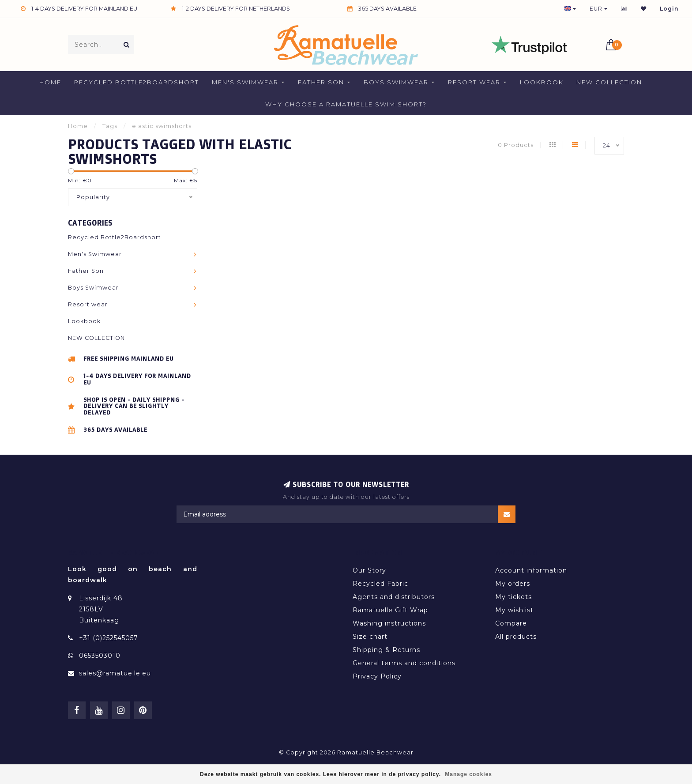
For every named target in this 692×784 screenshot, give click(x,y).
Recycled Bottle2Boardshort (137, 82)
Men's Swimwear (245, 82)
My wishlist (514, 610)
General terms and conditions (404, 663)
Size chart (370, 637)
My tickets (513, 597)
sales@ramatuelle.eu (115, 673)
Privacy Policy (377, 676)
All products (516, 637)
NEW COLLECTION (609, 82)
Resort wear (474, 82)
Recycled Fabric (380, 584)
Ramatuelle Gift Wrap (390, 610)
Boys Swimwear (396, 82)
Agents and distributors (394, 597)
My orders (513, 584)
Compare (511, 623)
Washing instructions (389, 623)
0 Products (516, 145)
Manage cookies (468, 774)
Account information (531, 570)
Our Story (369, 570)
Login (669, 9)
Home (50, 82)
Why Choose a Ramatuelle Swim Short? (346, 104)
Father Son (321, 82)
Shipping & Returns (386, 650)
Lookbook (542, 82)
